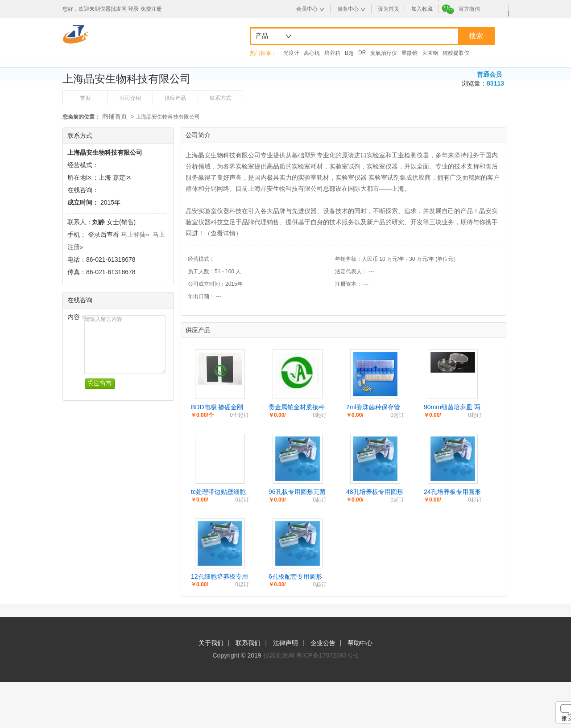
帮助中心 (360, 643)
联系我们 (248, 643)
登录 (133, 9)
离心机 (312, 53)
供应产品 (175, 98)
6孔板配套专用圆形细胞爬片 (295, 577)
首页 (85, 98)
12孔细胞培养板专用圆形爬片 (219, 577)
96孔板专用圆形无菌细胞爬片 (297, 492)
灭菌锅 (430, 53)
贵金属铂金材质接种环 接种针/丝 (297, 407)
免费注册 (151, 9)
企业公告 (323, 643)
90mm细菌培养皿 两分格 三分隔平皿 (452, 407)
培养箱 (332, 53)
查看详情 (223, 233)
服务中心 (348, 9)
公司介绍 (130, 98)
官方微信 (469, 9)
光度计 (291, 53)
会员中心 (307, 9)
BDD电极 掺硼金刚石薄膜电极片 (217, 407)
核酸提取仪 (456, 53)
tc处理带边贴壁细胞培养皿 (218, 492)
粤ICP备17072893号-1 (327, 655)
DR (362, 53)
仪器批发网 (279, 655)
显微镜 (410, 53)
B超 (349, 53)
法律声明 (285, 643)
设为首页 (389, 9)
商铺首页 (115, 116)
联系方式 (220, 98)
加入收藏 (422, 9)
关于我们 (211, 643)
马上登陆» (135, 234)
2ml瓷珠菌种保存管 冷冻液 (373, 407)
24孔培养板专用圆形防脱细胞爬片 (452, 492)
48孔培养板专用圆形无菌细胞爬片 (375, 492)
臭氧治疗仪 (384, 53)
